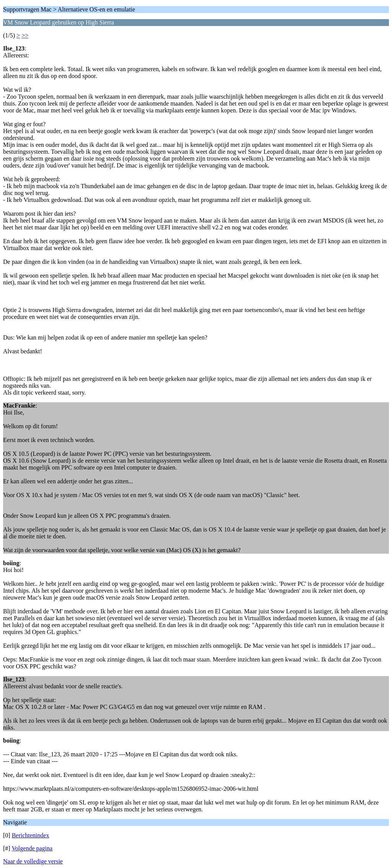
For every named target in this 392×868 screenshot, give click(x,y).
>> (25, 35)
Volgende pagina (32, 848)
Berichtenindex (31, 835)
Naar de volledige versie (33, 861)
